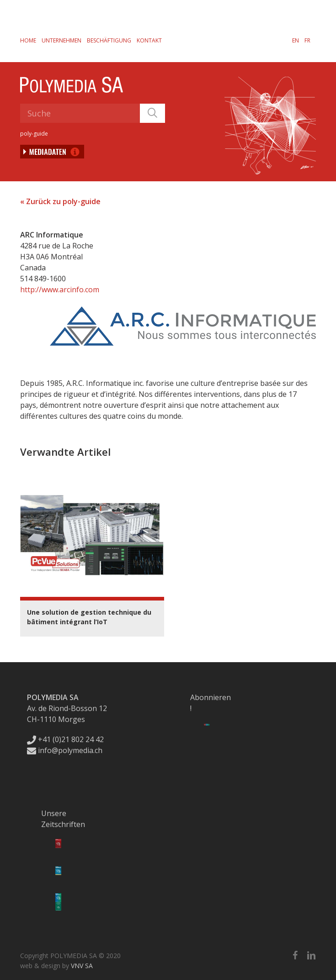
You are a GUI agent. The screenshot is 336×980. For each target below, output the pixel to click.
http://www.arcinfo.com (60, 290)
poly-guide (34, 134)
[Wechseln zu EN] (296, 40)
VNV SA (82, 966)
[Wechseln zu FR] (307, 40)
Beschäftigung (109, 40)
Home (28, 40)
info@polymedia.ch (65, 750)
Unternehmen (61, 40)
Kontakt (149, 40)
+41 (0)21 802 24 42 (65, 739)
